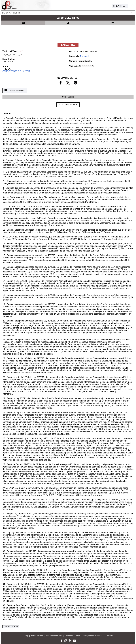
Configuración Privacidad (93, 636)
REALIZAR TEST (68, 45)
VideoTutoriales (37, 636)
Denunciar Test (11, 627)
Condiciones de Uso (54, 636)
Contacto (109, 636)
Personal (84, 56)
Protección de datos (73, 636)
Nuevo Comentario (15, 91)
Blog (26, 636)
